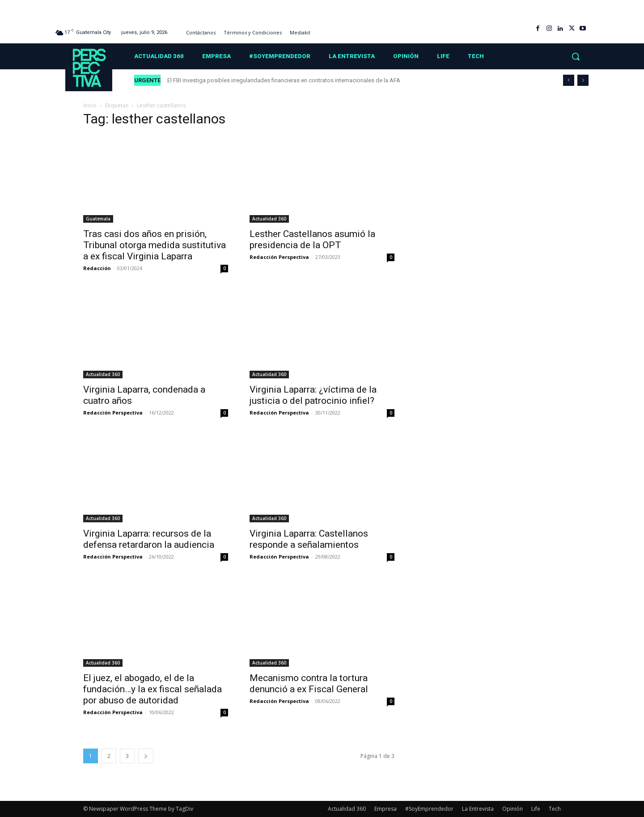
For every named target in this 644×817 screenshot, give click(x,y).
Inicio (90, 105)
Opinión (513, 809)
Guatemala (98, 219)
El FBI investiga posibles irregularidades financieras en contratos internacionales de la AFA (284, 80)
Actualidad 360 (269, 219)
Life (536, 809)
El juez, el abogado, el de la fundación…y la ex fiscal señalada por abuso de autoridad (153, 689)
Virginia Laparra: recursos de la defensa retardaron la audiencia (149, 539)
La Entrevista (478, 809)
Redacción (97, 268)
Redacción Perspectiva (279, 257)
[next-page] (146, 756)
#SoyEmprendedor (429, 809)
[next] (583, 80)
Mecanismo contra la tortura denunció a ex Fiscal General (309, 684)
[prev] (569, 80)
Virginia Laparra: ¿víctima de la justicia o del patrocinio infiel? (313, 395)
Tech (555, 809)
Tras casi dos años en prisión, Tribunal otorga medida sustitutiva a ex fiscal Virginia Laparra (155, 245)
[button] (576, 56)
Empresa (386, 809)
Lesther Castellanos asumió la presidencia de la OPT (312, 239)
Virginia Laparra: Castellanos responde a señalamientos (309, 539)
